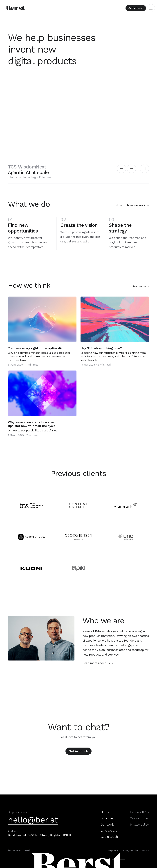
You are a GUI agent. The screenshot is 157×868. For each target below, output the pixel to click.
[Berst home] (20, 8)
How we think (140, 812)
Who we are (109, 831)
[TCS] (31, 506)
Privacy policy (139, 825)
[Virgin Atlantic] (126, 506)
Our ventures (139, 818)
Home (105, 812)
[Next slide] (132, 169)
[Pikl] (78, 569)
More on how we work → (132, 205)
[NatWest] (31, 537)
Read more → (141, 286)
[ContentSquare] (78, 506)
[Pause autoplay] (145, 169)
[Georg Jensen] (78, 537)
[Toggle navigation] (151, 8)
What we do (109, 818)
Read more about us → (98, 663)
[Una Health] (126, 537)
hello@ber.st (33, 820)
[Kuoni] (31, 569)
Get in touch (136, 8)
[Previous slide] (121, 169)
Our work (107, 825)
